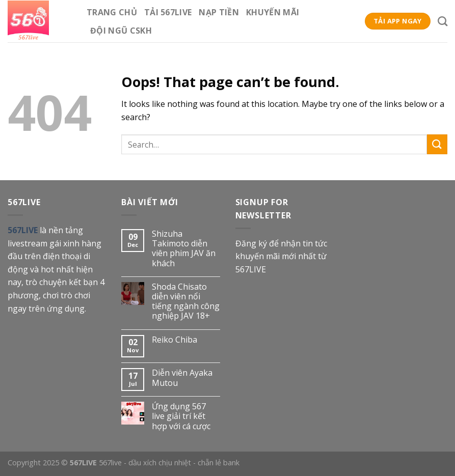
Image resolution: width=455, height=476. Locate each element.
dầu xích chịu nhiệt (160, 463)
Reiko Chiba (175, 340)
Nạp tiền (219, 12)
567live (110, 463)
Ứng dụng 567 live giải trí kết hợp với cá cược (181, 416)
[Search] (443, 21)
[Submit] (437, 144)
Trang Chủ (112, 12)
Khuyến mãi (273, 12)
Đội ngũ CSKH (121, 31)
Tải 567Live (168, 12)
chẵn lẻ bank (219, 463)
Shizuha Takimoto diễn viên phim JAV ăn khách (184, 249)
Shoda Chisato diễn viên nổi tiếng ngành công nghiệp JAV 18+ (186, 302)
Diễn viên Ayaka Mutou (182, 378)
